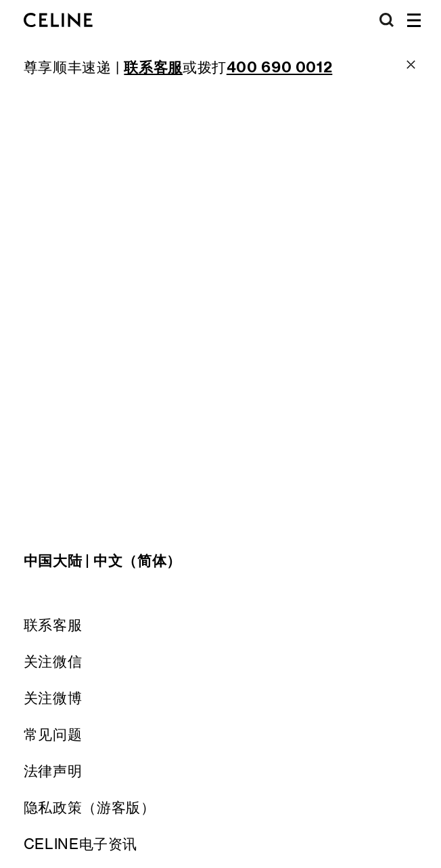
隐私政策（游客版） (90, 807)
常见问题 (53, 734)
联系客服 (53, 625)
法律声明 (53, 771)
